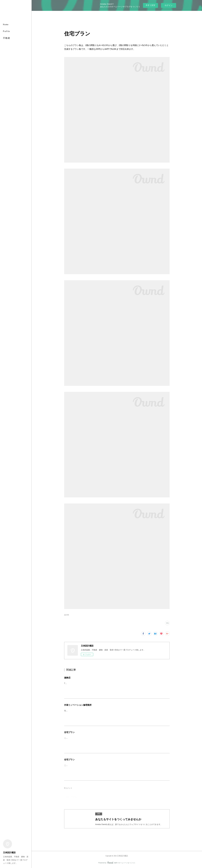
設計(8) (67, 615)
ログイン (169, 5)
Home (6, 24)
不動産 (7, 38)
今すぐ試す (151, 5)
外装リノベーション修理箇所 (78, 705)
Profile (6, 31)
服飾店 (67, 678)
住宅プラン (69, 732)
